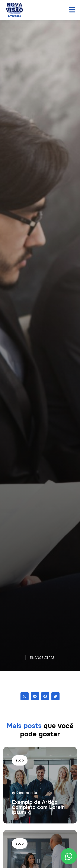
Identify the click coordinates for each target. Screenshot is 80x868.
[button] (25, 696)
